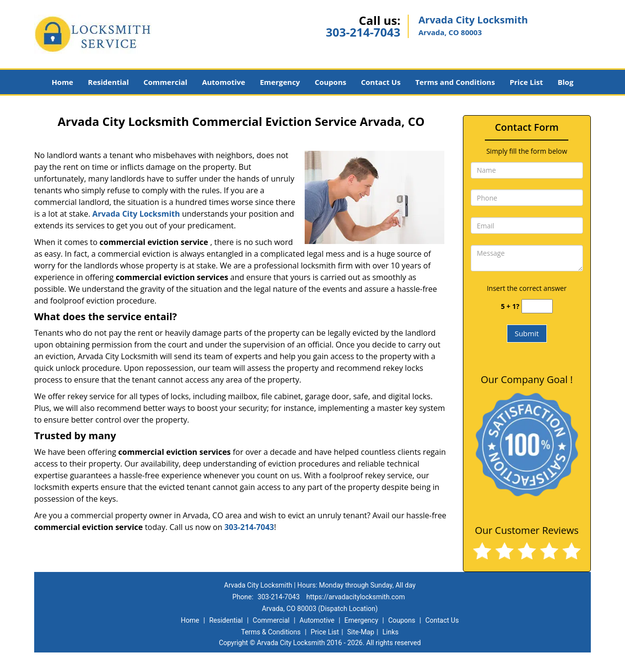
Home (62, 82)
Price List (526, 82)
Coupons (330, 82)
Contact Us (381, 82)
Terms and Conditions (455, 82)
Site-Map (361, 632)
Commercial (166, 82)
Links (390, 632)
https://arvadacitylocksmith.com (355, 597)
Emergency (280, 82)
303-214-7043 (363, 32)
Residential (108, 82)
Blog (565, 82)
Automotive (224, 82)
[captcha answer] (537, 306)
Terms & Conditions (271, 632)
